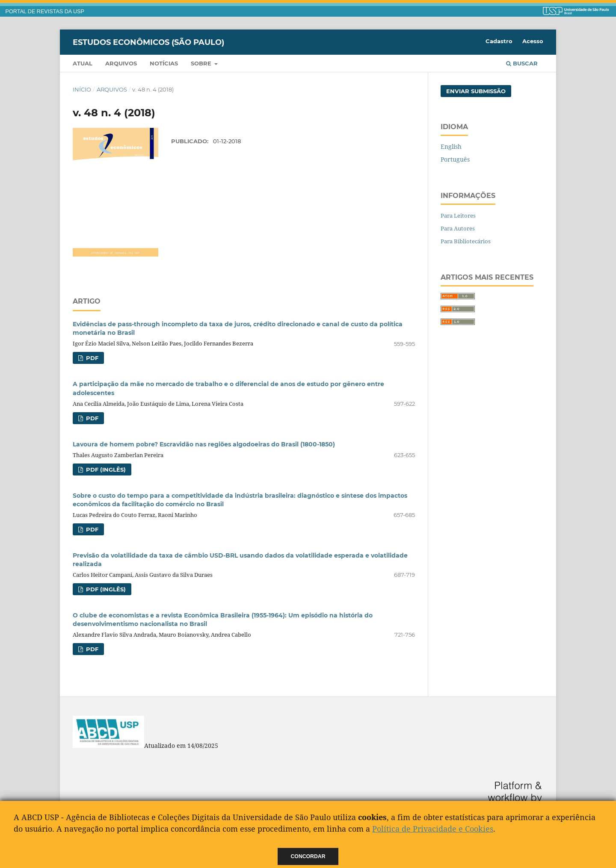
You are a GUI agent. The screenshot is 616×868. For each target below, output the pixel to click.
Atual (83, 63)
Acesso (533, 41)
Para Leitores (458, 216)
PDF (91, 358)
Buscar (522, 63)
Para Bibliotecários (466, 241)
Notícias (164, 63)
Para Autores (458, 228)
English (451, 146)
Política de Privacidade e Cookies (433, 829)
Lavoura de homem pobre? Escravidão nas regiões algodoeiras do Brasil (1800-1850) (204, 444)
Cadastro (499, 41)
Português (455, 159)
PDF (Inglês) (105, 469)
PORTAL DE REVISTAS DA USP (45, 12)
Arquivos (121, 63)
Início (82, 89)
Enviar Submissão (476, 91)
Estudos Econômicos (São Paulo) (148, 42)
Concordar (308, 856)
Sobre (202, 63)
